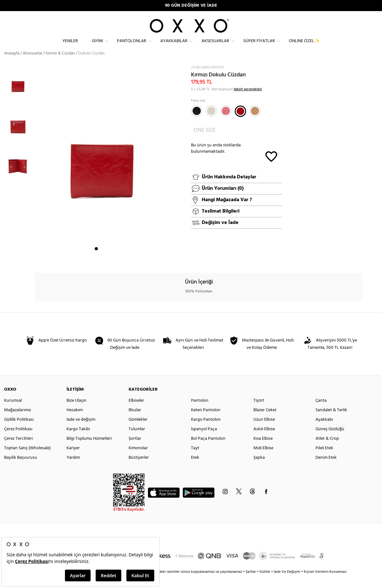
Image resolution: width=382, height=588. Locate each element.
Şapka (259, 469)
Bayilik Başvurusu (21, 469)
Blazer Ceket (265, 422)
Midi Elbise (263, 460)
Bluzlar (135, 422)
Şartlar (251, 583)
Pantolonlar (132, 46)
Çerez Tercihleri (19, 450)
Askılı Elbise (264, 441)
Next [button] (38, 173)
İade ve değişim (81, 431)
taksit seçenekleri (248, 101)
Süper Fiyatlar (259, 46)
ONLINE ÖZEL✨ (304, 46)
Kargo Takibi (78, 441)
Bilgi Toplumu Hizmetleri (89, 450)
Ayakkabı (324, 431)
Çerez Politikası (18, 441)
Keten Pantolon (206, 422)
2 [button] (102, 260)
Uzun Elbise (264, 431)
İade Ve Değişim (287, 583)
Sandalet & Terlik (331, 422)
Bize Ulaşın (76, 412)
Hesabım (75, 422)
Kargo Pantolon (206, 431)
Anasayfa (12, 65)
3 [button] (108, 260)
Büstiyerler (139, 469)
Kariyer (73, 460)
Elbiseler (136, 412)
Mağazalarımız (18, 422)
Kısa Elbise (263, 450)
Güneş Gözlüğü (330, 441)
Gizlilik (265, 583)
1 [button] (96, 260)
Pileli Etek (324, 460)
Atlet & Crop (327, 450)
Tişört (259, 412)
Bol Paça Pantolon (208, 450)
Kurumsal (13, 412)
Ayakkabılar (174, 46)
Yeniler (70, 46)
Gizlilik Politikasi (19, 431)
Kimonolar (138, 460)
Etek (195, 469)
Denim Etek (326, 469)
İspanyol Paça (204, 441)
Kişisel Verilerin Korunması (325, 583)
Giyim (97, 46)
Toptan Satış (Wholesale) (27, 460)
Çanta (321, 412)
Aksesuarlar (215, 46)
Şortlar (135, 450)
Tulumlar (137, 441)
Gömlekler (138, 431)
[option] (20, 96)
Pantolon (200, 412)
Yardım (73, 469)
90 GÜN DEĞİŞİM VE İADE (191, 6)
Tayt (195, 460)
